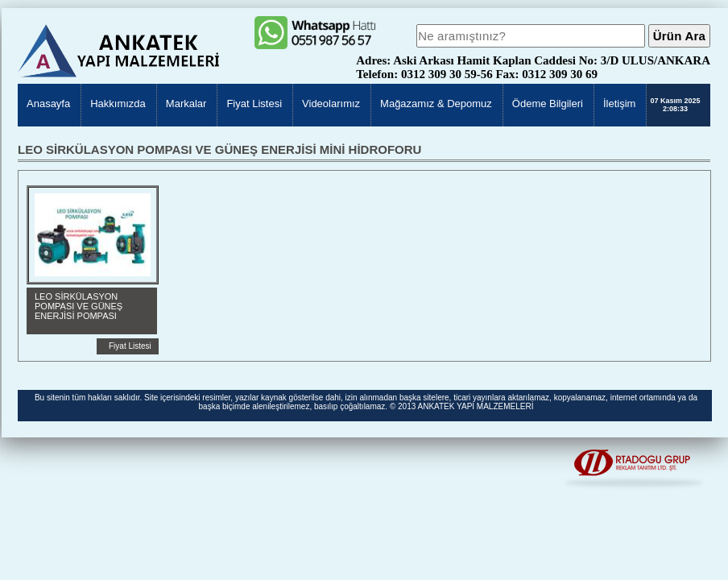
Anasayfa (48, 104)
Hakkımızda (118, 104)
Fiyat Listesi (254, 104)
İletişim (619, 104)
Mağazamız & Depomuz (436, 104)
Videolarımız (331, 104)
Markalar (186, 104)
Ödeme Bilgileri (548, 104)
